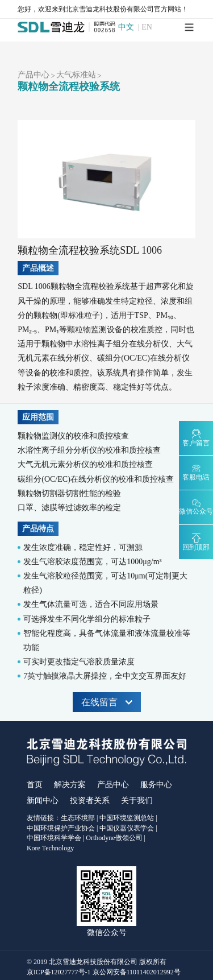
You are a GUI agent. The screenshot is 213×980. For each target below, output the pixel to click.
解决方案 (70, 785)
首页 (35, 785)
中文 (126, 27)
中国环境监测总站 (127, 818)
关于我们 (137, 801)
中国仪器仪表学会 (127, 828)
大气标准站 (76, 75)
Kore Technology (50, 848)
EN (147, 27)
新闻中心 (43, 801)
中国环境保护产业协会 (61, 828)
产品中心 (34, 75)
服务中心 (156, 785)
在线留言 (107, 702)
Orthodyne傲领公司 (114, 838)
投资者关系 (90, 801)
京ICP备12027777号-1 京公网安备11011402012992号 (104, 972)
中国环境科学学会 (54, 838)
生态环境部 (78, 818)
